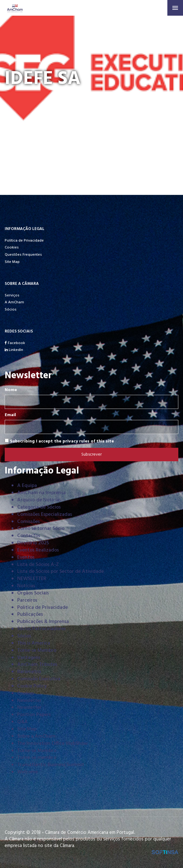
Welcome (28, 772)
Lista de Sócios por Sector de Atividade (61, 572)
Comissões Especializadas (45, 515)
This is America (34, 643)
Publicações (30, 614)
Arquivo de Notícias (39, 500)
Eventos (26, 557)
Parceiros (27, 600)
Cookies (12, 248)
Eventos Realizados (38, 550)
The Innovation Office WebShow (53, 744)
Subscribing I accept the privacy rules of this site (59, 441)
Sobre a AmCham (36, 736)
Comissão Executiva (39, 679)
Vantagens (29, 658)
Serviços (12, 295)
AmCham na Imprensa (41, 493)
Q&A (23, 722)
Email (10, 415)
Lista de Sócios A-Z (38, 565)
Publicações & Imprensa (43, 622)
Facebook (15, 343)
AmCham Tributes (37, 665)
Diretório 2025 (33, 543)
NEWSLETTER (32, 579)
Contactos (29, 536)
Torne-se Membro (37, 651)
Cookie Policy (32, 686)
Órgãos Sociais (33, 593)
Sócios (11, 310)
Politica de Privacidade (24, 241)
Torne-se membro (37, 758)
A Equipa (27, 486)
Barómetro (29, 672)
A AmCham (14, 302)
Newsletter (29, 701)
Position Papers (34, 715)
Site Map (12, 262)
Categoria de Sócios (39, 507)
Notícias (26, 586)
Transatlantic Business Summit (51, 765)
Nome (11, 390)
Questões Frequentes (23, 255)
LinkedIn (14, 350)
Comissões (28, 522)
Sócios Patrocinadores (41, 629)
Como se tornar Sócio (41, 529)
